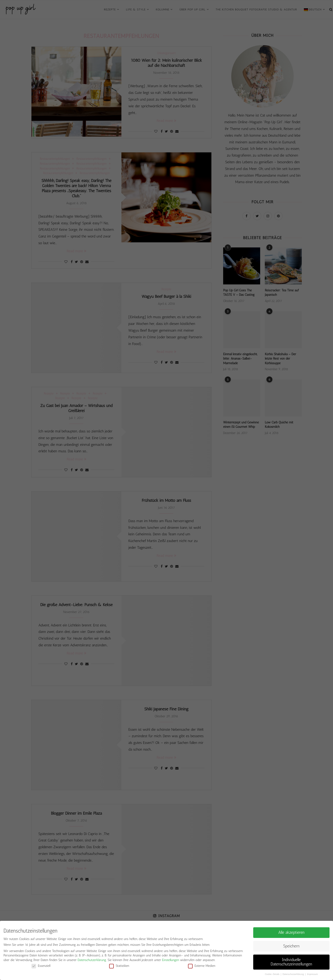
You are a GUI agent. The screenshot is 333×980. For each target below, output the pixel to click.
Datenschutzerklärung (92, 960)
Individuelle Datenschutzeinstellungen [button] (291, 962)
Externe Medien (202, 966)
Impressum (312, 974)
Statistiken (119, 966)
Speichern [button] (291, 946)
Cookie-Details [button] (272, 974)
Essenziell (41, 966)
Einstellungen (171, 960)
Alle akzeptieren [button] (291, 932)
